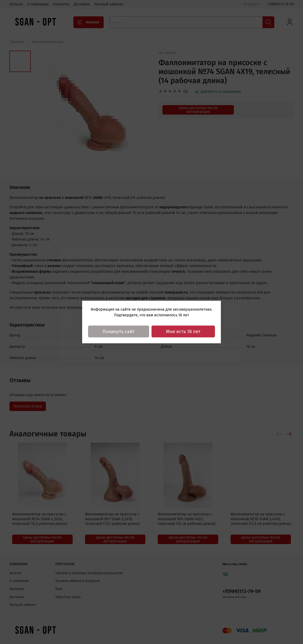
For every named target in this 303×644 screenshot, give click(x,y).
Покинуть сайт (119, 331)
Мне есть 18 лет (183, 331)
